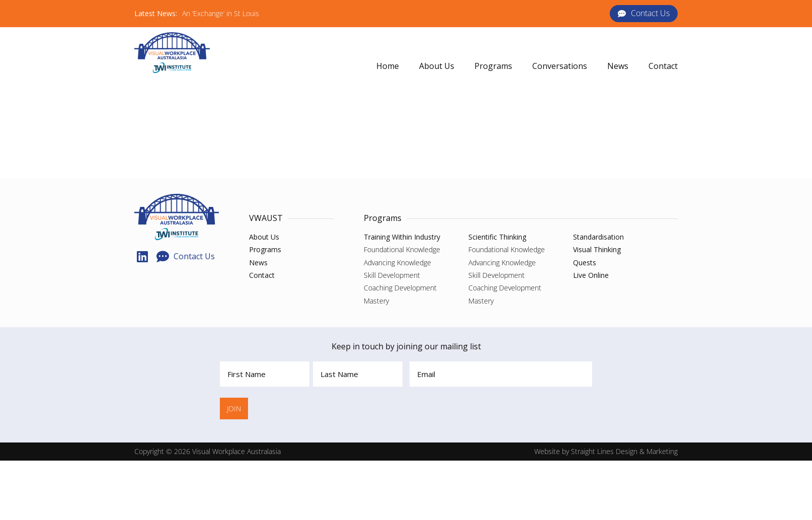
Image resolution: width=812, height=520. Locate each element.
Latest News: (156, 13)
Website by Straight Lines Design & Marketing (606, 451)
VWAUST (266, 218)
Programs (383, 218)
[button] (493, 66)
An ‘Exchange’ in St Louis (221, 13)
